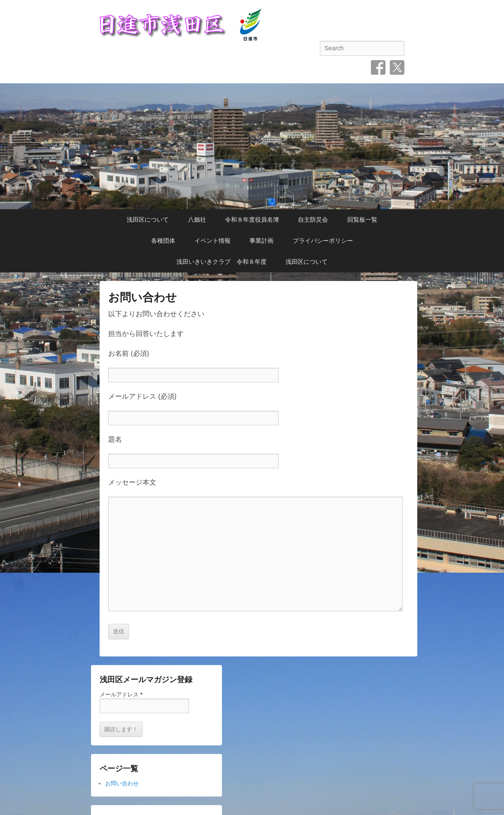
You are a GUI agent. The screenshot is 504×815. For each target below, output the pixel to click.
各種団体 (163, 241)
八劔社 (197, 220)
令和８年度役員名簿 (252, 220)
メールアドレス (121, 694)
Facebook (378, 67)
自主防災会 (313, 220)
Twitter (397, 67)
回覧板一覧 (362, 220)
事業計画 (261, 241)
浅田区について (148, 220)
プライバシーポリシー (323, 241)
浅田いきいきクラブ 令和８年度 (222, 262)
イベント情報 (213, 241)
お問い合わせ (143, 297)
